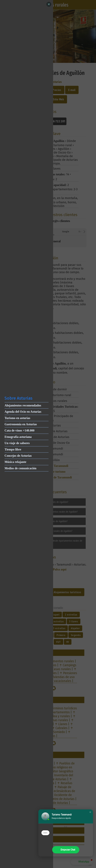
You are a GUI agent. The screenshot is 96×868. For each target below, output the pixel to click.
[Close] (49, 4)
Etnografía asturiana (18, 437)
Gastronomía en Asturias (21, 424)
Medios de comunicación (20, 468)
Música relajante (15, 462)
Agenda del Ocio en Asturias (23, 412)
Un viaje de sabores (17, 443)
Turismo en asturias (17, 418)
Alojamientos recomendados (23, 405)
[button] (90, 812)
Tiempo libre (13, 449)
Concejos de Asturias (18, 456)
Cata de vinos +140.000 (19, 430)
